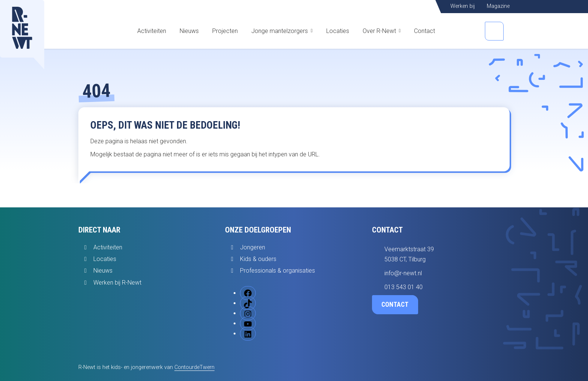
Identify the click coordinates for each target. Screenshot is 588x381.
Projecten (225, 31)
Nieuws (189, 31)
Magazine (498, 6)
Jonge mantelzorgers (280, 31)
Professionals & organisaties (277, 271)
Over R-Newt (379, 31)
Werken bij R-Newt (117, 283)
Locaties (338, 31)
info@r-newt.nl (403, 273)
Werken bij (463, 6)
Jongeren (253, 247)
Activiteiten (152, 31)
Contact (424, 31)
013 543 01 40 (403, 287)
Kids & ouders (258, 259)
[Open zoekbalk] (494, 31)
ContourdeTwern (194, 367)
